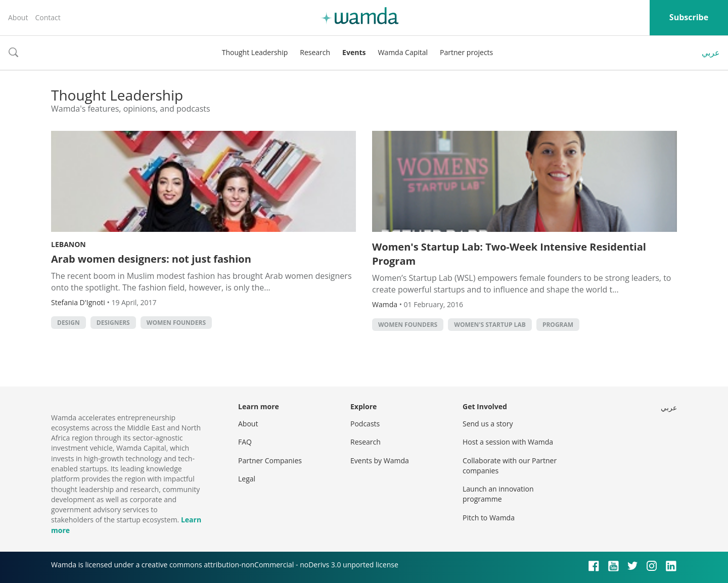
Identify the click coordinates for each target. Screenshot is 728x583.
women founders (176, 323)
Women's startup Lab (490, 325)
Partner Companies (270, 460)
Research (315, 52)
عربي (711, 53)
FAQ (245, 442)
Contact (48, 17)
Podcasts (365, 424)
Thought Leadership (255, 52)
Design (69, 323)
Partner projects (466, 52)
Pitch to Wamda (489, 518)
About (18, 17)
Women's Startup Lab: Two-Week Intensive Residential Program (509, 254)
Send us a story (488, 424)
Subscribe (689, 17)
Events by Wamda (380, 460)
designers (113, 323)
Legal (247, 479)
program (558, 325)
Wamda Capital (403, 52)
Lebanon (69, 244)
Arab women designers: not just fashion (151, 259)
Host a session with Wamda (508, 442)
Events (354, 52)
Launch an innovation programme (498, 494)
